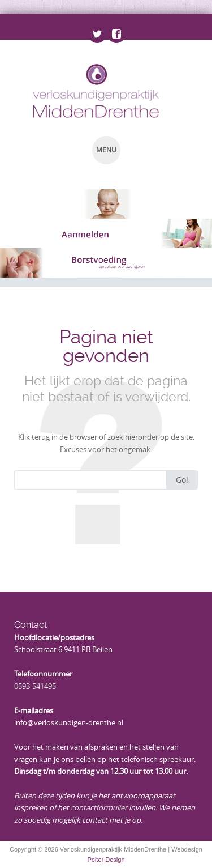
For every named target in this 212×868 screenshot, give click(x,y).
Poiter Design (106, 860)
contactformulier (99, 807)
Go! (182, 480)
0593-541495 (35, 686)
